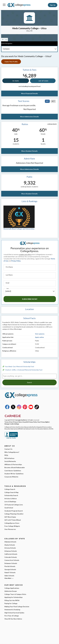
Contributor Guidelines (13, 471)
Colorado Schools (11, 557)
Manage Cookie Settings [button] (12, 424)
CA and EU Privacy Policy (30, 422)
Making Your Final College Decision (17, 607)
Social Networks (10, 461)
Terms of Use (8, 422)
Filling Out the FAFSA (12, 600)
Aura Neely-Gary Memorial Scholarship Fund (20, 367)
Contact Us (8, 449)
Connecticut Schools (12, 560)
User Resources (10, 529)
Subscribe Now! (30, 299)
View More (8, 578)
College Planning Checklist (14, 514)
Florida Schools (10, 566)
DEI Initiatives (9, 458)
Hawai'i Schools (10, 573)
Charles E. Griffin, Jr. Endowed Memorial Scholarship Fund (24, 370)
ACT (53, 101)
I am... (8, 288)
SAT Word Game (10, 517)
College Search (10, 489)
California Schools (11, 554)
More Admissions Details (29, 117)
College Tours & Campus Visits (15, 594)
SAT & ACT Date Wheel (13, 520)
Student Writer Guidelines (14, 474)
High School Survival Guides (14, 613)
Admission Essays (11, 591)
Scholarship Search (11, 495)
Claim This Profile (11, 62)
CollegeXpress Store (12, 523)
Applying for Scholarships (14, 597)
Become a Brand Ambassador (15, 468)
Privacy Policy (16, 261)
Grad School (9, 508)
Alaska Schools (10, 545)
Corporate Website (11, 477)
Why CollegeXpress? (12, 452)
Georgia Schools (10, 569)
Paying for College (11, 603)
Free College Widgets (12, 526)
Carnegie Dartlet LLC (21, 420)
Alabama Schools (10, 542)
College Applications (12, 588)
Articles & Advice (11, 499)
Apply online (39, 337)
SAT (47, 101)
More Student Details (29, 151)
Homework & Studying (12, 610)
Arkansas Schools (11, 551)
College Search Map (11, 492)
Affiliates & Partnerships (13, 464)
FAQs (6, 455)
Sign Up (53, 5)
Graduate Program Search (14, 511)
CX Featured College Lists (14, 505)
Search (29, 382)
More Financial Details (29, 93)
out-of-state (43, 81)
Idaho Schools (9, 576)
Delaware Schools (11, 563)
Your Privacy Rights (43, 422)
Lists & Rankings (10, 502)
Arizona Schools (10, 548)
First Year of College (12, 616)
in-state (16, 81)
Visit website (40, 334)
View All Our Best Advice (13, 619)
